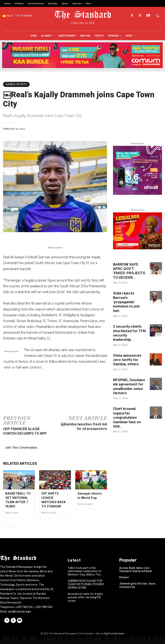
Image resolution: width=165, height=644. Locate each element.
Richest (124, 577)
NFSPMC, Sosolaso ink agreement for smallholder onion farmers (129, 386)
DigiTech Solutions (114, 633)
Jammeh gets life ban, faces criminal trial (137, 585)
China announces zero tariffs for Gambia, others (127, 360)
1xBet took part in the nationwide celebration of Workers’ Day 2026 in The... (85, 571)
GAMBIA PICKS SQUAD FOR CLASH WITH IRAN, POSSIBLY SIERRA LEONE (86, 583)
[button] (157, 16)
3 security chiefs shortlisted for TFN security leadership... (129, 333)
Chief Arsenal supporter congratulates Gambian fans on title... (127, 417)
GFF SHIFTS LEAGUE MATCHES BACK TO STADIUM (55, 498)
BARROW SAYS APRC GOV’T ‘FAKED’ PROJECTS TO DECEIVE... (129, 271)
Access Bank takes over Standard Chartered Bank (136, 569)
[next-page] (13, 525)
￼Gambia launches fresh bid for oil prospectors (84, 426)
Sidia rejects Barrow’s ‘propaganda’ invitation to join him (126, 302)
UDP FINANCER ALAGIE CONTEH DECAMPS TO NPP (25, 431)
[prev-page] (6, 525)
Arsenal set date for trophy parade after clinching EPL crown (85, 596)
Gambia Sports (16, 84)
